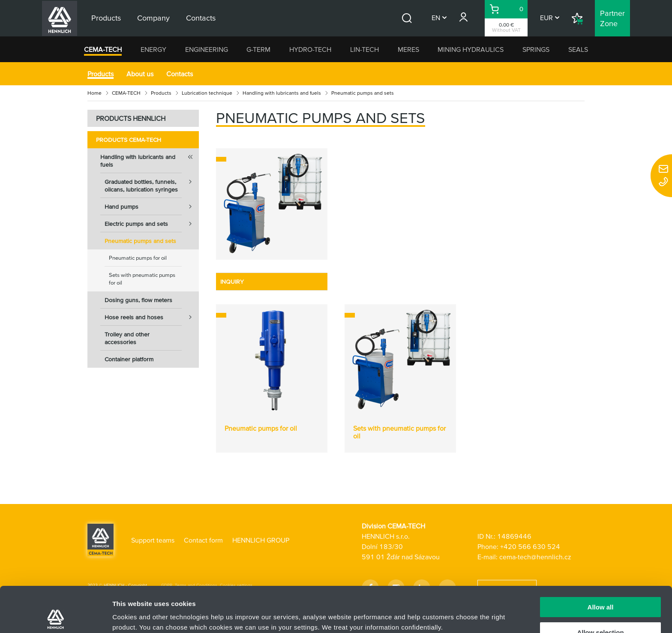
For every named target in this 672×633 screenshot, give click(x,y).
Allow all (601, 562)
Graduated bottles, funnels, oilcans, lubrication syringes (152, 183)
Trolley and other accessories (127, 338)
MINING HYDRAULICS (471, 49)
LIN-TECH (364, 49)
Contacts (180, 74)
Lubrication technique (207, 93)
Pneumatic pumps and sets (140, 241)
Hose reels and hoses (152, 317)
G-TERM (258, 49)
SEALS (578, 49)
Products (100, 74)
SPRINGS (536, 49)
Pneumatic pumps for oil (138, 258)
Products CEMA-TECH (129, 140)
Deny (601, 612)
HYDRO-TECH (310, 49)
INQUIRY (232, 282)
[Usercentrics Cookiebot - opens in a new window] (55, 616)
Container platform (129, 359)
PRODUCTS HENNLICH (131, 118)
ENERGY (153, 49)
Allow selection (600, 587)
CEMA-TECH (103, 49)
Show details (450, 610)
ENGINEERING (207, 49)
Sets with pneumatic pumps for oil (142, 279)
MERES (408, 49)
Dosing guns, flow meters (138, 300)
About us (140, 74)
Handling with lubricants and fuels (282, 93)
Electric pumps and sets (152, 224)
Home (94, 93)
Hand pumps (152, 207)
